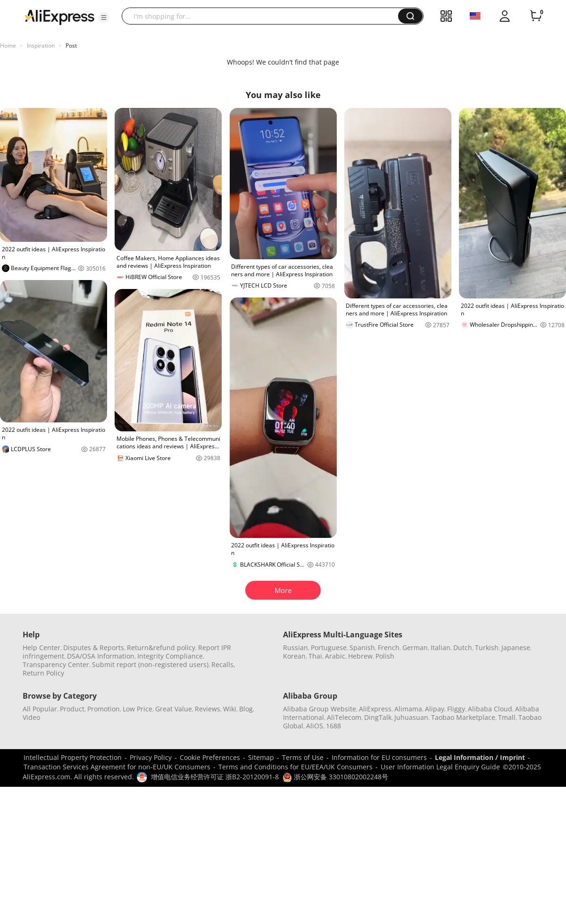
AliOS (315, 726)
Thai (315, 656)
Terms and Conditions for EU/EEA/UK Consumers (295, 767)
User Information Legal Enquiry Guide (440, 767)
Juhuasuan (411, 717)
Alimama (408, 709)
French (389, 648)
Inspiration (41, 45)
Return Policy (43, 673)
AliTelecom (344, 717)
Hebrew (360, 656)
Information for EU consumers (379, 757)
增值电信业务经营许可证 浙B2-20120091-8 (215, 777)
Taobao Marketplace (463, 717)
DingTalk (378, 717)
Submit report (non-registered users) (150, 664)
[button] (104, 17)
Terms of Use (303, 757)
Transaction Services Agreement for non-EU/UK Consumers (117, 767)
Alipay (435, 709)
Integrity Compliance (170, 656)
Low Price (137, 709)
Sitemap (261, 757)
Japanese (516, 648)
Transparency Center (56, 664)
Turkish (487, 648)
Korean (294, 656)
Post (71, 45)
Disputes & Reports (94, 648)
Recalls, (223, 664)
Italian (441, 648)
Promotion (104, 709)
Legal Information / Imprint (480, 757)
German (415, 648)
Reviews (208, 709)
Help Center (42, 648)
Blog (246, 709)
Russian (295, 648)
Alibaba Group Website (320, 709)
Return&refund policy (161, 648)
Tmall (507, 717)
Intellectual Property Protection (73, 757)
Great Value (174, 709)
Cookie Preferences (210, 757)
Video (31, 717)
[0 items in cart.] (536, 16)
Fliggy (456, 709)
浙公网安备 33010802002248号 (335, 777)
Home (8, 45)
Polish (385, 656)
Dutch (463, 648)
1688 (333, 726)
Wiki (230, 709)
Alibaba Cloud (490, 709)
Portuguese (329, 648)
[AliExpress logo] (59, 16)
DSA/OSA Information (101, 656)
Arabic (335, 656)
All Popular (40, 709)
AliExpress (375, 709)
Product (72, 709)
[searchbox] (263, 16)
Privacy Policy (151, 757)
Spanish (362, 648)
